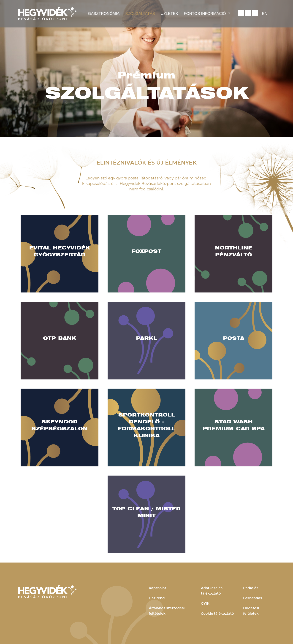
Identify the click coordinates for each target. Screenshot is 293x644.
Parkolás (251, 588)
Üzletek (170, 14)
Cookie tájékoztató (217, 613)
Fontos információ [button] (205, 14)
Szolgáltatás (140, 14)
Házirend (157, 598)
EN (265, 14)
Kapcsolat (157, 588)
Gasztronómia (104, 14)
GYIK (205, 603)
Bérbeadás (253, 598)
